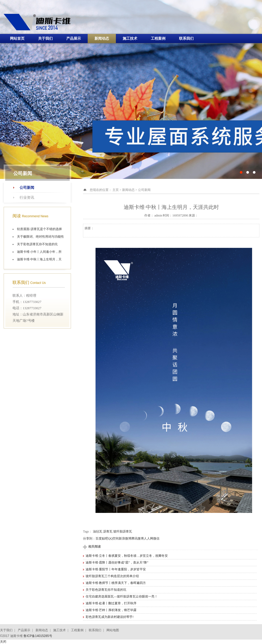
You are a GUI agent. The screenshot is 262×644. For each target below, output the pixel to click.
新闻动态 (102, 39)
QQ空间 (113, 538)
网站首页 (17, 39)
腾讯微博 (138, 538)
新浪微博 (125, 538)
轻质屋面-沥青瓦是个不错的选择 (39, 229)
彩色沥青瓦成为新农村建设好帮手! (110, 617)
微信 (156, 538)
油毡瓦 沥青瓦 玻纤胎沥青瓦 (112, 531)
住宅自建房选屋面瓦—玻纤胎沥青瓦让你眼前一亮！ (122, 596)
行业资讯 (27, 198)
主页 (116, 190)
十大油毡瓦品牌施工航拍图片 (131, 89)
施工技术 (130, 39)
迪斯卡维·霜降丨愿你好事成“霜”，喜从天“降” (117, 563)
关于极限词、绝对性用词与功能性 (40, 237)
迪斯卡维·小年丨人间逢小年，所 (39, 252)
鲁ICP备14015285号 (38, 636)
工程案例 (158, 39)
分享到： (89, 538)
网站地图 (113, 630)
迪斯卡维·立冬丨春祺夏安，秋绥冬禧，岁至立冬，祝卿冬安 (127, 556)
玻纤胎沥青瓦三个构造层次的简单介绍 (112, 576)
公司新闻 (27, 188)
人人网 (148, 538)
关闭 (3, 642)
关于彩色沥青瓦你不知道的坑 (37, 244)
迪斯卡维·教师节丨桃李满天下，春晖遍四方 (116, 583)
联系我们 (186, 39)
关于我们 (45, 39)
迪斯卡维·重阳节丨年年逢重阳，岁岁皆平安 (116, 569)
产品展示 (74, 39)
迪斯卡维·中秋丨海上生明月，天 (39, 259)
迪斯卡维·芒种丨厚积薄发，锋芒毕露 (111, 610)
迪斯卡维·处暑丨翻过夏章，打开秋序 (111, 603)
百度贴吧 (102, 538)
